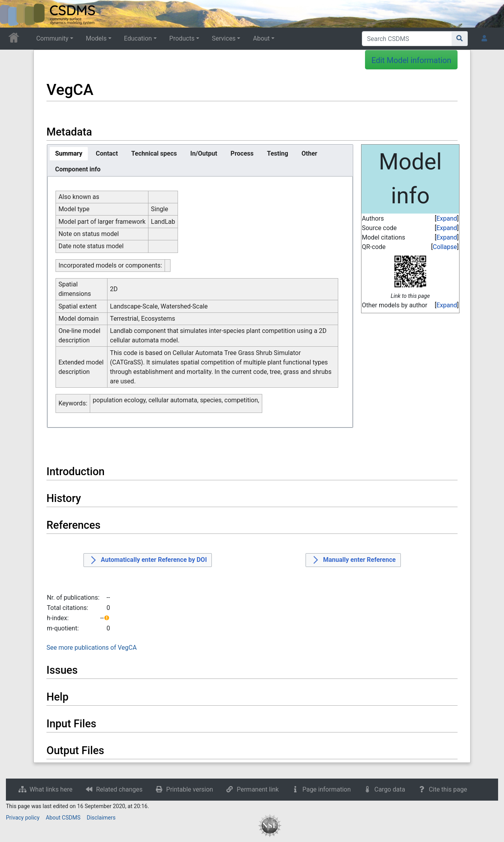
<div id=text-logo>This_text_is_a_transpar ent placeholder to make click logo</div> (13, 14)
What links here (51, 789)
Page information (327, 789)
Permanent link (258, 789)
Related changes (119, 789)
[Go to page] (460, 39)
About (261, 38)
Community (52, 38)
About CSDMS (63, 818)
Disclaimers (101, 818)
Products (182, 38)
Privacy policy (23, 818)
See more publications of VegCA (92, 648)
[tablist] (200, 160)
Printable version (190, 789)
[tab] (69, 154)
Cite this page (448, 789)
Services (224, 38)
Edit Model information (411, 60)
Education (138, 38)
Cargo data (390, 789)
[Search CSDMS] (407, 39)
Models (96, 38)
